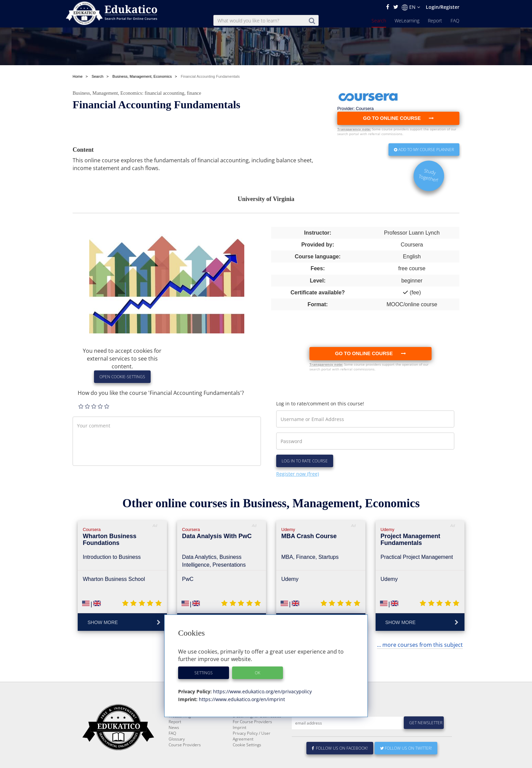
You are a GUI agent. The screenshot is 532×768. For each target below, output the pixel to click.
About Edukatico (248, 734)
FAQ (455, 21)
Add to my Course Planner (424, 150)
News (174, 751)
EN (411, 7)
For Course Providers (252, 745)
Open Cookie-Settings (122, 377)
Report (435, 21)
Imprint (240, 751)
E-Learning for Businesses (257, 740)
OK (258, 673)
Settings (204, 673)
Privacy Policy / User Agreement (252, 760)
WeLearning (407, 21)
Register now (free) (298, 474)
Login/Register (443, 7)
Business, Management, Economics (107, 93)
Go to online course (370, 353)
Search (379, 21)
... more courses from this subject (420, 645)
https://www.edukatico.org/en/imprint (241, 699)
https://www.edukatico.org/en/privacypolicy (262, 691)
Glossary (177, 763)
